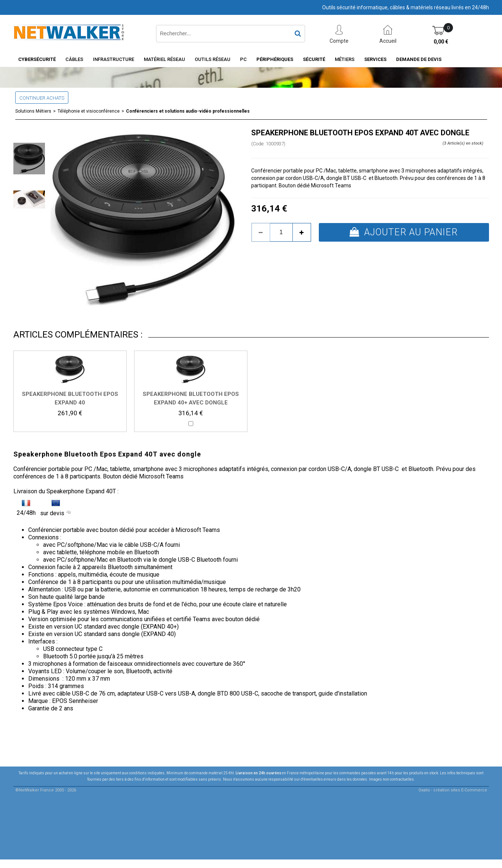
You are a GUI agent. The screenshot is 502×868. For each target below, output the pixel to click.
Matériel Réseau (164, 59)
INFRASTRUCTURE (114, 59)
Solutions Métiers (33, 111)
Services (375, 59)
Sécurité (314, 59)
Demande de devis (419, 59)
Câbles (74, 59)
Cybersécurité (37, 59)
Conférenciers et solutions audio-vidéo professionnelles (188, 111)
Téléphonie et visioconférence (89, 111)
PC (243, 59)
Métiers (345, 59)
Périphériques (275, 59)
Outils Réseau (213, 59)
